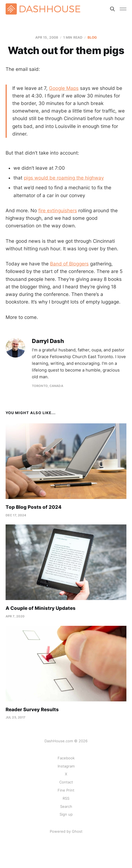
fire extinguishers (58, 211)
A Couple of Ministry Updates (41, 608)
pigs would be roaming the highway (64, 178)
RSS (66, 798)
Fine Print (66, 790)
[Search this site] (112, 9)
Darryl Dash (48, 341)
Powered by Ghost (66, 831)
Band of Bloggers (69, 264)
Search (66, 806)
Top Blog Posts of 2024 (34, 507)
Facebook (66, 758)
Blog (92, 37)
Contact (66, 782)
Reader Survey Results (32, 710)
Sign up (66, 814)
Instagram (66, 766)
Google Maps (64, 88)
